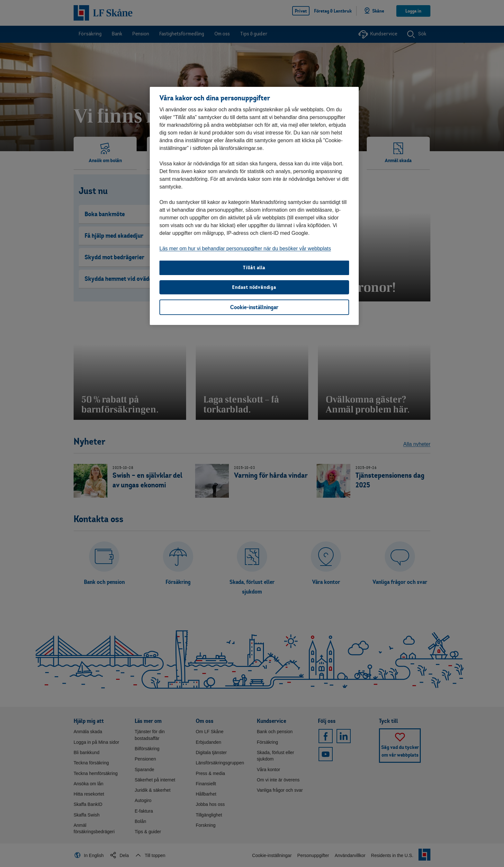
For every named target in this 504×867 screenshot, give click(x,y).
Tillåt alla (254, 267)
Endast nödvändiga (254, 287)
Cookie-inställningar (254, 307)
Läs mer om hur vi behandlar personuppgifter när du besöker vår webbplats (245, 249)
